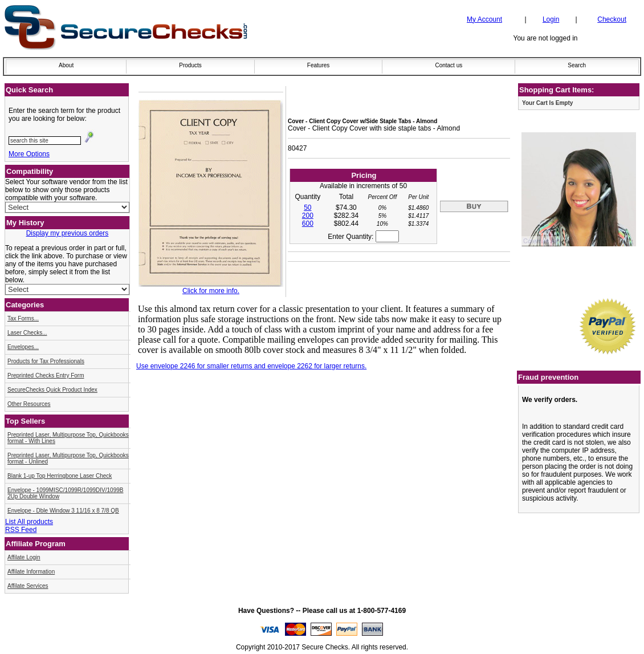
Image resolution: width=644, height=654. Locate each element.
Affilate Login (24, 557)
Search (577, 65)
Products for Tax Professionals (46, 361)
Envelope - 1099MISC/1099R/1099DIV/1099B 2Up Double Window (65, 493)
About (66, 65)
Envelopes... (23, 347)
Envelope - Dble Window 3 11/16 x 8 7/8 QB (63, 511)
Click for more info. (211, 291)
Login (551, 19)
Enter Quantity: (363, 237)
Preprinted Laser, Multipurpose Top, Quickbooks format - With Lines (68, 438)
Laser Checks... (27, 333)
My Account (484, 19)
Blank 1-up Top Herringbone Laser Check (60, 476)
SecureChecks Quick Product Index (52, 390)
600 (308, 224)
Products (190, 65)
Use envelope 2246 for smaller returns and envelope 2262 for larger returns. (251, 366)
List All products (29, 522)
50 (307, 208)
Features (318, 65)
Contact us (449, 65)
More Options (29, 154)
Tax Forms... (23, 318)
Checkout (612, 19)
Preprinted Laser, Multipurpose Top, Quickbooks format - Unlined (68, 458)
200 (308, 216)
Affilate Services (28, 586)
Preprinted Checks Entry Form (46, 375)
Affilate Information (31, 572)
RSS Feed (21, 530)
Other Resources (29, 404)
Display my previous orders (68, 233)
